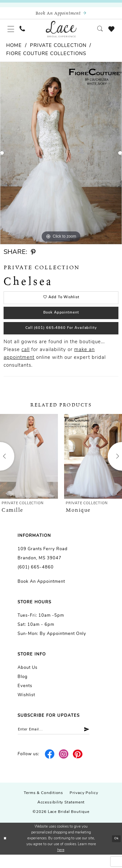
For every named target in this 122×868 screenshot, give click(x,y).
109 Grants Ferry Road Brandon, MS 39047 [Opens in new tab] (43, 566)
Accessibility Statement (61, 816)
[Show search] (97, 32)
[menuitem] (12, 32)
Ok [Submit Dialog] (116, 852)
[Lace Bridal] (61, 32)
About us (27, 680)
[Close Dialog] (6, 852)
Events (25, 698)
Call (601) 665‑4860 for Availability (61, 339)
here (61, 864)
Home (14, 50)
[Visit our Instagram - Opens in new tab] (64, 768)
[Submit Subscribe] (97, 742)
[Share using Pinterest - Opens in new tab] (33, 257)
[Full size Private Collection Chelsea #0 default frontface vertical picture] (61, 158)
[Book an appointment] (61, 14)
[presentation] (29, 468)
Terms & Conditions (43, 807)
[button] (12, 32)
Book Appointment (61, 321)
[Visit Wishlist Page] (110, 32)
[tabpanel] (61, 158)
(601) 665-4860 (36, 579)
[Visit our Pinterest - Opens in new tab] (78, 768)
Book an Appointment (41, 594)
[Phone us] (26, 32)
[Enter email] (60, 742)
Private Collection (58, 50)
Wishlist (26, 707)
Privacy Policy (84, 807)
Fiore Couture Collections (46, 59)
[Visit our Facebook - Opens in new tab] (50, 768)
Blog (23, 689)
